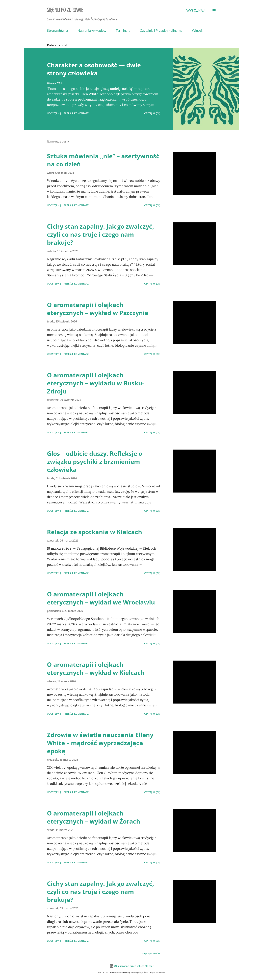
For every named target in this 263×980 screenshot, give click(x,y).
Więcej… (198, 30)
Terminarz (123, 30)
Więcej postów (151, 953)
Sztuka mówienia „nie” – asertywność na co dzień (103, 160)
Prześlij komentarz (76, 113)
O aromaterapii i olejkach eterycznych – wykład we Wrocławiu (101, 598)
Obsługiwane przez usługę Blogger (131, 966)
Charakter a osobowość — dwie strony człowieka (94, 69)
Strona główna (57, 30)
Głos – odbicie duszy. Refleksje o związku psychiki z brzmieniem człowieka (95, 462)
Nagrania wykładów (92, 30)
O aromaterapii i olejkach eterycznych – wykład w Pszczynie (98, 309)
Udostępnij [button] (54, 113)
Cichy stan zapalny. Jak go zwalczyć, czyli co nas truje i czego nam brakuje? (100, 234)
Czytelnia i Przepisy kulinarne (161, 30)
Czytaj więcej (152, 113)
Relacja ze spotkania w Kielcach (95, 532)
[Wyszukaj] (195, 10)
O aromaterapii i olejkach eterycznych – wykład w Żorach (94, 817)
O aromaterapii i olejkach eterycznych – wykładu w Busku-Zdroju (96, 383)
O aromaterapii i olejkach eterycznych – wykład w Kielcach (96, 669)
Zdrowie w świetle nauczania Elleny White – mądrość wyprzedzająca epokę (100, 743)
